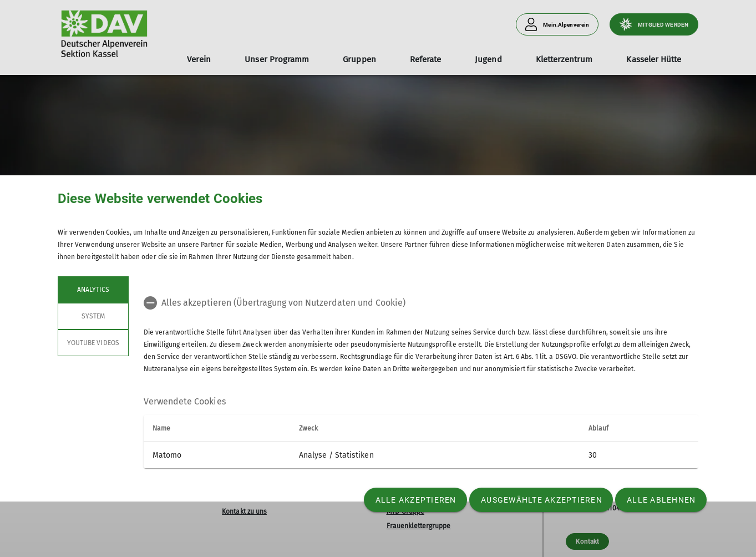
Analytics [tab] (93, 290)
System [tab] (93, 316)
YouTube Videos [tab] (93, 343)
